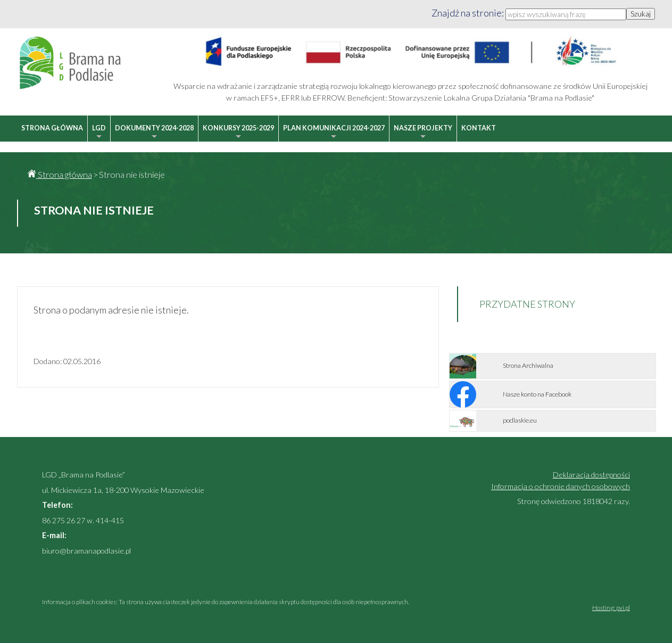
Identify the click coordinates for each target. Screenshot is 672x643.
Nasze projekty (423, 133)
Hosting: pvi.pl (611, 608)
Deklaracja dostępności (591, 475)
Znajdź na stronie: (468, 13)
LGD (99, 133)
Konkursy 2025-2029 (238, 133)
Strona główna (52, 128)
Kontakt (479, 128)
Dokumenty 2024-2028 (154, 133)
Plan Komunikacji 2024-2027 (334, 133)
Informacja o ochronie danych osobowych (561, 486)
